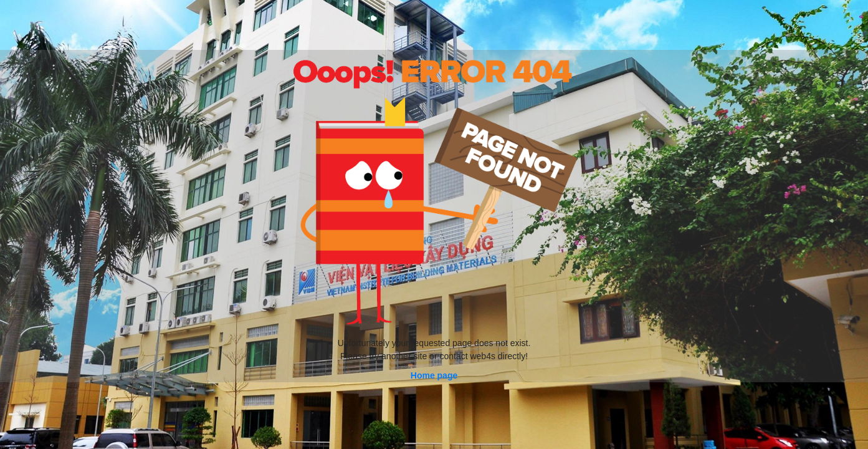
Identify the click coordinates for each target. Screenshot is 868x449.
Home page (434, 375)
